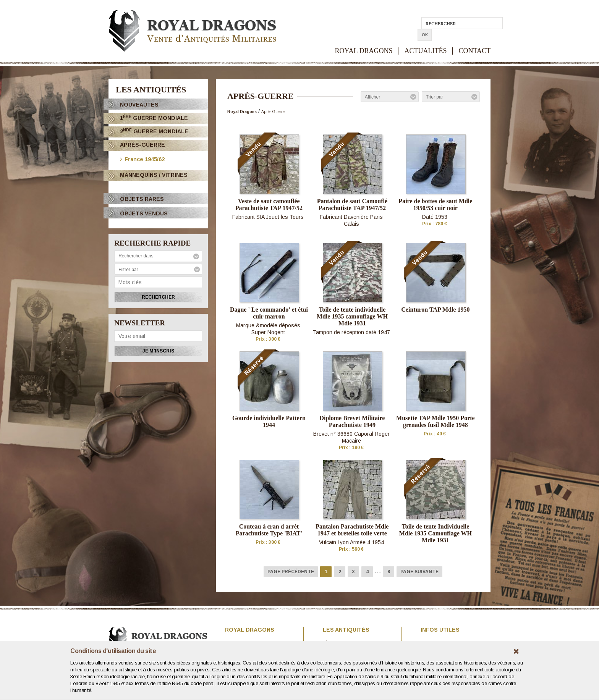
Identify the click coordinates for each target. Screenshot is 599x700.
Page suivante (419, 572)
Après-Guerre (142, 145)
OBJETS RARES (142, 199)
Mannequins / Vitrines (154, 175)
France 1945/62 (142, 159)
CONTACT (474, 39)
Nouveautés (139, 105)
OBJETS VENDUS (144, 213)
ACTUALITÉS (425, 39)
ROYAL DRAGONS (364, 39)
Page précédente (291, 572)
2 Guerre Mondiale (154, 131)
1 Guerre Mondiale (154, 118)
